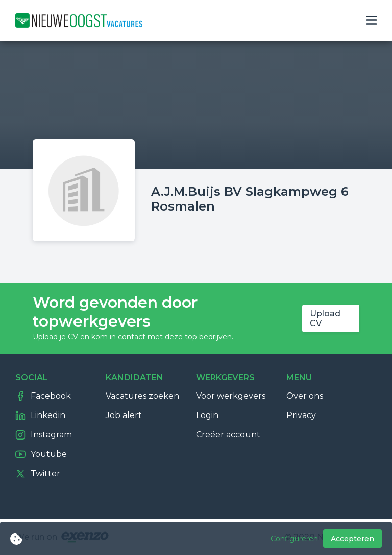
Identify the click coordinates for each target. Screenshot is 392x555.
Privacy (301, 415)
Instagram (44, 435)
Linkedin (40, 415)
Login (207, 415)
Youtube (41, 454)
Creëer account (228, 435)
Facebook (43, 396)
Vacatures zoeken (142, 396)
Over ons (305, 396)
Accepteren (352, 539)
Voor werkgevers (231, 396)
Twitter (38, 474)
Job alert (124, 415)
